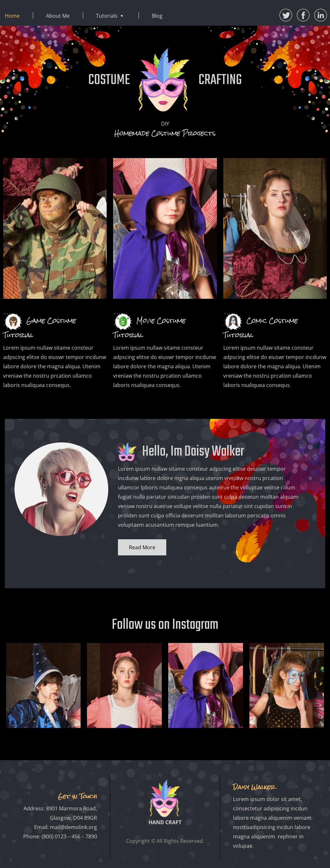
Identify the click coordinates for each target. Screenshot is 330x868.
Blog (157, 16)
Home (12, 16)
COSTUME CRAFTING (165, 80)
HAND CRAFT (165, 822)
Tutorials (107, 16)
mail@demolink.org (73, 827)
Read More (142, 547)
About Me (58, 16)
